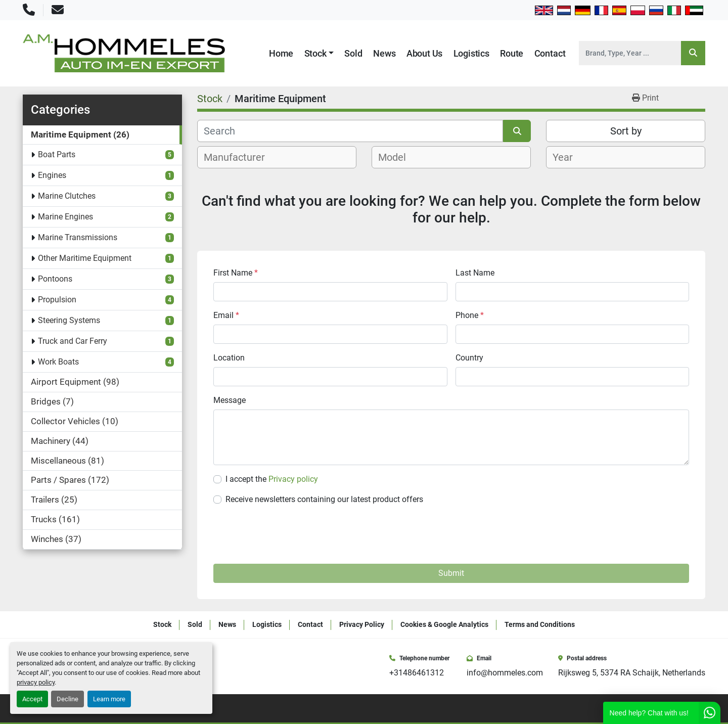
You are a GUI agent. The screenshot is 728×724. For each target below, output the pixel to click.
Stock (315, 53)
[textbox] (240, 157)
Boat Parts (57, 154)
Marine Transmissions (78, 237)
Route (512, 53)
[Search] (630, 53)
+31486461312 (417, 673)
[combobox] (277, 157)
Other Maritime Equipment (85, 258)
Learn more (109, 699)
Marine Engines (65, 217)
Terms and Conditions (540, 624)
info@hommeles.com (505, 673)
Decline (67, 699)
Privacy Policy (362, 624)
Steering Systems (69, 320)
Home (281, 53)
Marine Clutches (67, 196)
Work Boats (58, 362)
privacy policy (36, 682)
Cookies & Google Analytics (444, 624)
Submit (451, 573)
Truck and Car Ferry (73, 341)
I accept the (272, 479)
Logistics (471, 53)
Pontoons (55, 279)
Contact (550, 53)
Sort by (626, 131)
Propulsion (57, 300)
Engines (52, 175)
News (384, 53)
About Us (425, 53)
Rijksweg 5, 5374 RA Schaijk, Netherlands (632, 673)
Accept (32, 699)
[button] (319, 53)
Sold (353, 53)
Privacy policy (293, 479)
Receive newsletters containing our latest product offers (324, 499)
